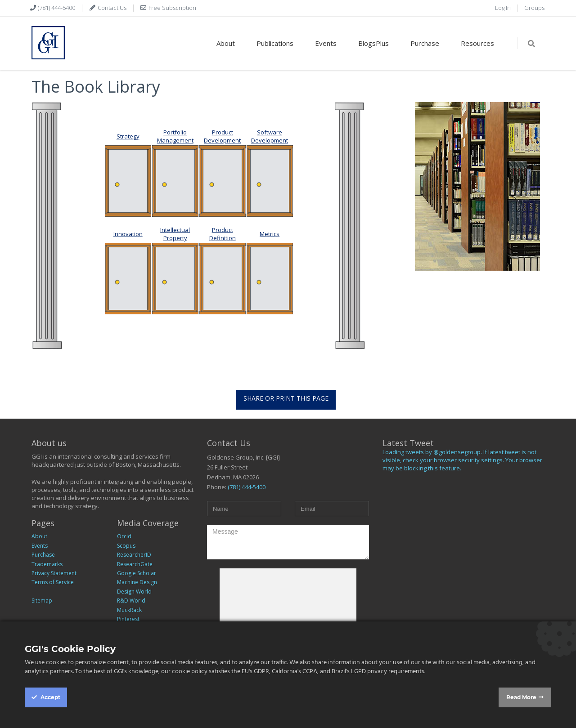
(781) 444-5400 (56, 8)
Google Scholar (137, 573)
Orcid (124, 536)
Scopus (126, 546)
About (226, 43)
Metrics (270, 234)
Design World (134, 592)
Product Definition (223, 234)
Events (326, 43)
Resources (477, 43)
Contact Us (111, 8)
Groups (534, 8)
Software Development (270, 136)
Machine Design (137, 582)
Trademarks (47, 564)
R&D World (131, 601)
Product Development (222, 136)
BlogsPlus (373, 43)
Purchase (425, 43)
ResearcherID (134, 555)
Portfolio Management (175, 136)
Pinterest (128, 619)
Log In (503, 8)
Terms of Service (53, 582)
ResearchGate (135, 564)
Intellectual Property (175, 234)
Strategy (128, 136)
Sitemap (42, 601)
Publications (275, 43)
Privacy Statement (54, 573)
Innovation (128, 234)
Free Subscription (172, 8)
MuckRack (129, 610)
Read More (521, 697)
